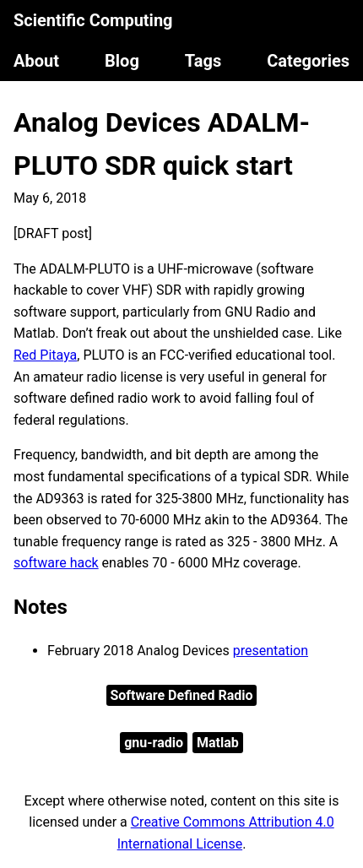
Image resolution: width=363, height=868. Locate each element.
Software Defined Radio (181, 695)
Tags (203, 61)
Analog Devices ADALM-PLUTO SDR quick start (162, 144)
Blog (122, 61)
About (36, 61)
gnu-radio (154, 743)
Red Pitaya (45, 355)
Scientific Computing (93, 20)
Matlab (218, 743)
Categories (308, 61)
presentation (271, 651)
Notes (41, 607)
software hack (56, 563)
